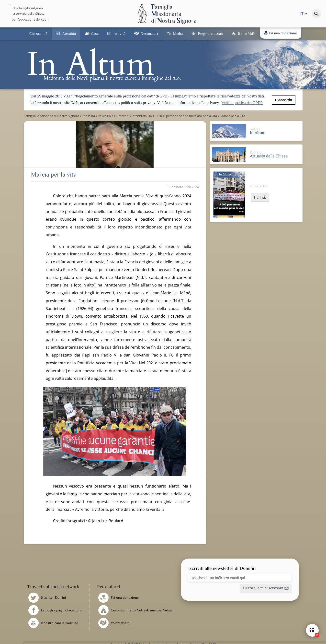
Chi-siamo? (38, 33)
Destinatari (149, 33)
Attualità (69, 33)
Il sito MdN (247, 33)
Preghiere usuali (210, 33)
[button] (260, 197)
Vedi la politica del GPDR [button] (242, 103)
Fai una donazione (280, 33)
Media (178, 33)
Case (95, 33)
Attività (120, 33)
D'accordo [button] (283, 100)
